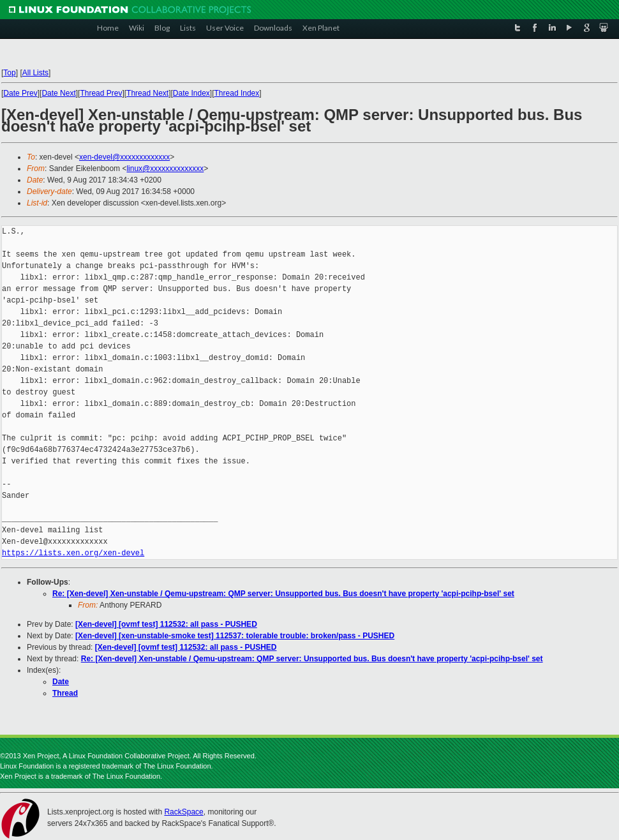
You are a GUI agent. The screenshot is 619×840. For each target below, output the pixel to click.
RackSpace (183, 812)
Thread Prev (101, 93)
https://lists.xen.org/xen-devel (73, 553)
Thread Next (147, 93)
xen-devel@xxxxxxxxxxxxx (124, 157)
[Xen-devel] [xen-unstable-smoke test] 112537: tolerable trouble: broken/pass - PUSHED (235, 636)
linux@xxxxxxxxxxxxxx (165, 169)
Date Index (191, 93)
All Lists (35, 73)
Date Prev (20, 93)
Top (9, 73)
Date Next (58, 93)
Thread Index (237, 93)
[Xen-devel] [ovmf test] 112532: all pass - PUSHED (166, 624)
